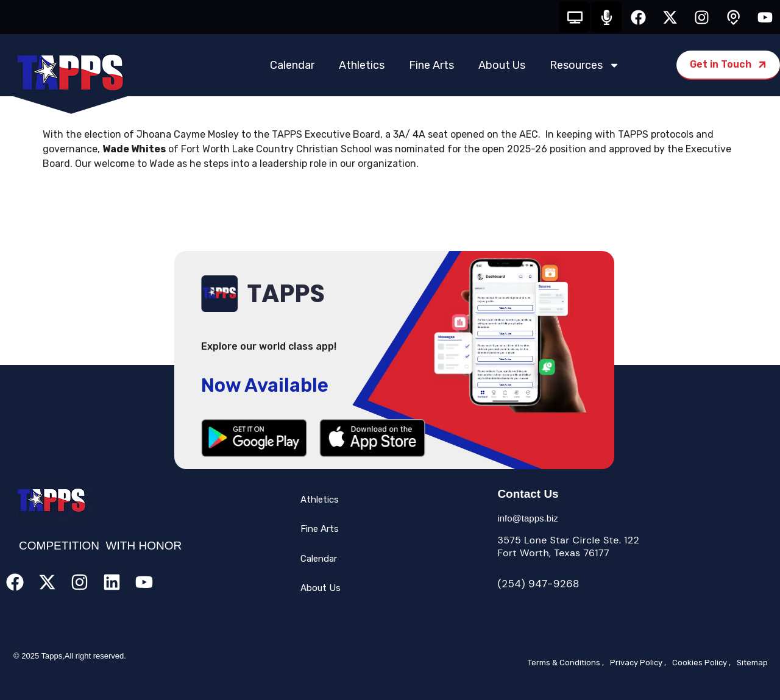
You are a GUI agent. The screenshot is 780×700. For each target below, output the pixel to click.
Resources (585, 65)
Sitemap (752, 663)
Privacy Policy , (638, 663)
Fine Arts (431, 65)
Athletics (362, 65)
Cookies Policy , (701, 663)
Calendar (292, 65)
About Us (502, 65)
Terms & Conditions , (566, 663)
